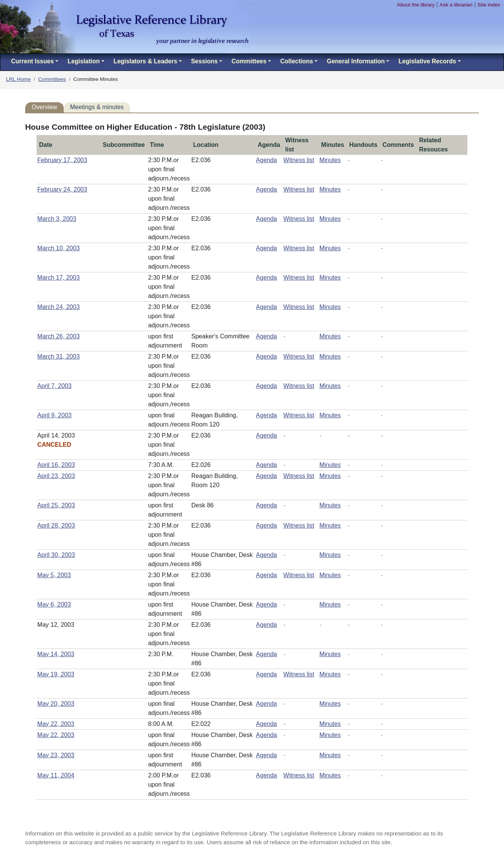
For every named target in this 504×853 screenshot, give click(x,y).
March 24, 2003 (59, 307)
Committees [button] (249, 61)
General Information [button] (356, 61)
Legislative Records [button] (427, 61)
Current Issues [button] (32, 61)
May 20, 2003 (56, 704)
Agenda (266, 160)
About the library (416, 5)
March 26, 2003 (59, 336)
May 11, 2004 (56, 775)
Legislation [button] (83, 61)
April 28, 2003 (56, 525)
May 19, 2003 (56, 674)
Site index (489, 5)
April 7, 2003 (55, 386)
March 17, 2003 (59, 278)
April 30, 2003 (56, 555)
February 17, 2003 (62, 160)
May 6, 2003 (54, 604)
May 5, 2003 (54, 575)
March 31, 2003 (59, 356)
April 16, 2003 (56, 465)
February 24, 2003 (62, 189)
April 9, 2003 (55, 415)
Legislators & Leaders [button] (145, 61)
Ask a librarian (456, 5)
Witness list (299, 160)
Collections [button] (297, 61)
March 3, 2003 (57, 219)
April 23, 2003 (56, 476)
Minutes (330, 160)
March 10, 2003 (59, 248)
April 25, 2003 (56, 505)
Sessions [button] (204, 61)
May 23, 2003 (56, 755)
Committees (52, 79)
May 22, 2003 (56, 724)
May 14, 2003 (56, 654)
